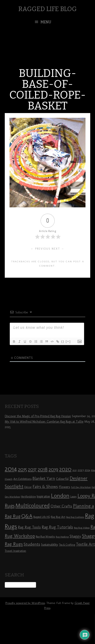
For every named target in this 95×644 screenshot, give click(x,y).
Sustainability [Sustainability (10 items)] (50, 545)
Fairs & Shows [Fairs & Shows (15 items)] (45, 487)
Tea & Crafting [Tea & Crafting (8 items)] (67, 545)
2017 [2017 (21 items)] (32, 469)
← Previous (41, 249)
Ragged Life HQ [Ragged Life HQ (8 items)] (42, 517)
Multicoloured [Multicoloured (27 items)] (33, 505)
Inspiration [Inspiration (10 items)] (43, 496)
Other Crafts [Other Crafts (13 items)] (61, 506)
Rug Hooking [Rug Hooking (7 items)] (62, 537)
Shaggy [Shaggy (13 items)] (75, 536)
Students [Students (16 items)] (32, 544)
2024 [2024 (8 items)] (87, 470)
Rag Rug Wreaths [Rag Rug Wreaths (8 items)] (45, 537)
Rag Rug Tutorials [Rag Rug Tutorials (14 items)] (57, 527)
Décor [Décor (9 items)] (28, 487)
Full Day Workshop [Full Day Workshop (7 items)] (81, 487)
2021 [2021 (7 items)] (74, 470)
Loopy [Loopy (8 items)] (73, 497)
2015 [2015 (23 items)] (22, 469)
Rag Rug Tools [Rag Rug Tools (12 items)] (29, 527)
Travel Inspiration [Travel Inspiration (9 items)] (15, 551)
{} (63, 341)
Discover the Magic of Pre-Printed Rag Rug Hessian (38, 416)
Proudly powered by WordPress (25, 603)
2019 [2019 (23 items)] (53, 469)
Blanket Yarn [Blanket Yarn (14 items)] (44, 478)
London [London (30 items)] (60, 495)
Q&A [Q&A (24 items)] (27, 516)
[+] (68, 341)
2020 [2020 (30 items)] (65, 469)
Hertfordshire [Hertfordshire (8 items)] (28, 497)
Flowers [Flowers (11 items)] (64, 487)
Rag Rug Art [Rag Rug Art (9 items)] (58, 517)
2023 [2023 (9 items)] (81, 470)
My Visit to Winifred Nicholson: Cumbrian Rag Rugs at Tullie (44, 422)
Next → (58, 249)
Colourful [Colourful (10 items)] (62, 479)
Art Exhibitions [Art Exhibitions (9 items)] (22, 479)
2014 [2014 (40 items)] (11, 469)
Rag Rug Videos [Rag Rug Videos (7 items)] (82, 528)
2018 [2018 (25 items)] (43, 469)
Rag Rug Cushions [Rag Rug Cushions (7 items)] (75, 517)
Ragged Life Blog (47, 9)
